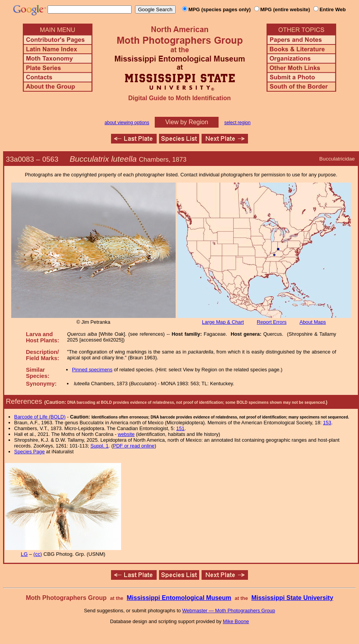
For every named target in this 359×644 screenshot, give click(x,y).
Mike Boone (236, 621)
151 (180, 428)
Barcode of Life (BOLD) (40, 417)
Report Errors (272, 322)
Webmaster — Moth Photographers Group (229, 611)
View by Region (187, 122)
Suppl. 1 (100, 446)
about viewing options (127, 123)
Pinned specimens (92, 370)
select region (238, 123)
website (126, 434)
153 (327, 423)
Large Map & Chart (223, 322)
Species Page (30, 452)
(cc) (38, 554)
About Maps (313, 322)
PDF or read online (134, 446)
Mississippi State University (292, 598)
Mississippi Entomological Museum (179, 598)
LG (24, 554)
